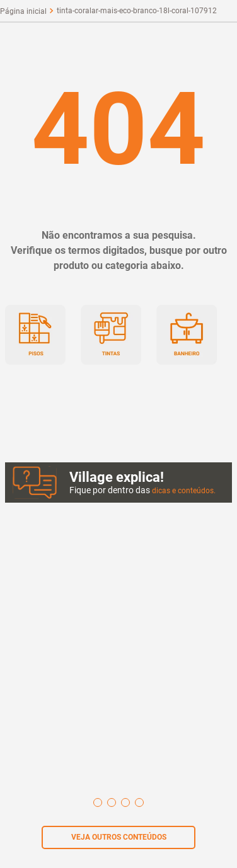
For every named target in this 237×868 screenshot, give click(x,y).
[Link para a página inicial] (23, 11)
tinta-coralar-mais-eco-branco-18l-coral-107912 (137, 11)
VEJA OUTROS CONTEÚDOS (119, 837)
